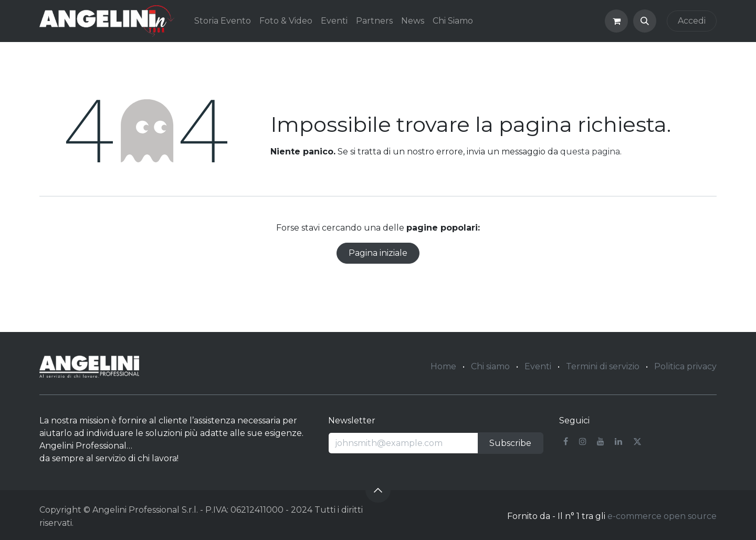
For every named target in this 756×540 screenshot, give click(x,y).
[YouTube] (601, 441)
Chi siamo (490, 366)
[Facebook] (566, 441)
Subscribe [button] (510, 443)
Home (443, 366)
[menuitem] (223, 21)
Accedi (692, 21)
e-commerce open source (662, 516)
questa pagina (590, 152)
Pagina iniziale (378, 253)
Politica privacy (685, 366)
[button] (645, 21)
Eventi (538, 366)
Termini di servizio (603, 366)
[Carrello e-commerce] (616, 21)
